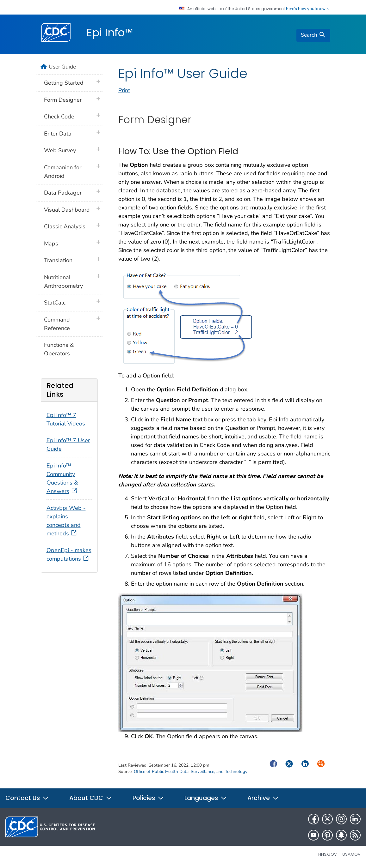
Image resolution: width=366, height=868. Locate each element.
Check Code (59, 117)
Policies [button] (148, 798)
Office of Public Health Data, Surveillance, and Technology (191, 772)
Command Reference (57, 324)
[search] (313, 35)
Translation (58, 260)
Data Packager (63, 193)
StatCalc (55, 303)
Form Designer (63, 100)
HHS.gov (328, 854)
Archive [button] (263, 798)
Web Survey (60, 150)
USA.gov (351, 854)
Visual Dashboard (67, 210)
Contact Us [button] (27, 798)
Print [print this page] (124, 90)
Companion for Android (63, 172)
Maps (51, 244)
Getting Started (64, 83)
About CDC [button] (91, 798)
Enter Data (58, 134)
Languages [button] (206, 798)
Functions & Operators (59, 349)
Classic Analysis (65, 226)
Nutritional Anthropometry (63, 282)
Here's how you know (308, 9)
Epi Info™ (110, 33)
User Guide (62, 67)
